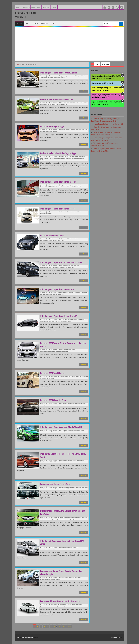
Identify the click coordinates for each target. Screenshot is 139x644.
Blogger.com (119, 638)
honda (64, 103)
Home (20, 24)
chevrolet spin (69, 403)
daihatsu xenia (72, 605)
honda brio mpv (81, 320)
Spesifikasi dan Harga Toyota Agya (57, 484)
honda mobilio (44, 187)
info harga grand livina (46, 268)
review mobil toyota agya (56, 158)
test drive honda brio (62, 105)
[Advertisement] (69, 44)
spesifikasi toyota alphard (47, 78)
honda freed (78, 212)
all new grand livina (65, 239)
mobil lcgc (78, 103)
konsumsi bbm (67, 130)
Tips (53, 24)
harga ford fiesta (44, 462)
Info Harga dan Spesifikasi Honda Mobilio (60, 182)
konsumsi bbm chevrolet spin (80, 403)
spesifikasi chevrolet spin (46, 549)
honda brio (69, 103)
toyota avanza (65, 351)
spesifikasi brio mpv (66, 321)
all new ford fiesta (65, 460)
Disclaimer (46, 7)
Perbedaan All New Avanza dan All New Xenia (62, 601)
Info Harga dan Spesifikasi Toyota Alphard (60, 73)
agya (62, 130)
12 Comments (54, 350)
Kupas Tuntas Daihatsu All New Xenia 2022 (108, 124)
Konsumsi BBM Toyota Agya (53, 126)
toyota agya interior (66, 489)
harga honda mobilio (65, 185)
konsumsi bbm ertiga (68, 376)
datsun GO (66, 293)
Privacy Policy (36, 7)
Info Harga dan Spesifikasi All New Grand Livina (63, 262)
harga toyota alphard (70, 76)
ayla (63, 517)
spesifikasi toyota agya (46, 489)
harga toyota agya (67, 487)
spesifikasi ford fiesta (57, 462)
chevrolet (63, 403)
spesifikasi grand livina (68, 268)
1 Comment (53, 212)
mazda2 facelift (48, 432)
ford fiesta (82, 460)
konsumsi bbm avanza (69, 350)
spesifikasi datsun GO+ (58, 294)
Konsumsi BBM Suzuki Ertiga (54, 373)
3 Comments (54, 376)
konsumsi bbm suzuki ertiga (81, 376)
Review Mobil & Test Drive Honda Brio (58, 99)
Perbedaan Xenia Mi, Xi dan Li (102, 83)
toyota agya (55, 131)
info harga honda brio (45, 321)
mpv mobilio (68, 187)
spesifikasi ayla (68, 519)
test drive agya (66, 158)
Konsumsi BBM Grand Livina (53, 235)
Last (69, 626)
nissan (62, 241)
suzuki (46, 378)
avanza (62, 350)
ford (78, 460)
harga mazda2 (77, 430)
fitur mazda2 (63, 430)
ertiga (61, 376)
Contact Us (26, 7)
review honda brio (45, 105)
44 (59, 626)
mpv (63, 187)
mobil (86, 76)
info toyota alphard (80, 76)
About (18, 7)
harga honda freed (67, 212)
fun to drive (70, 430)
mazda (82, 430)
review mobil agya (45, 158)
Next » (64, 626)
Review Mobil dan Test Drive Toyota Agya (60, 153)
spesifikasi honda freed (46, 214)
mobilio (60, 187)
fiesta (75, 460)
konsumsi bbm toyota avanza (47, 351)
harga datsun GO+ (79, 293)
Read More (84, 91)
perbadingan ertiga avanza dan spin (49, 579)
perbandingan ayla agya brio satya (55, 519)
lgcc (77, 517)
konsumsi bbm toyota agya (78, 130)
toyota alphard (61, 78)
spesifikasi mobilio (76, 187)
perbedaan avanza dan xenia (47, 606)
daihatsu (70, 517)
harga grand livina (75, 266)
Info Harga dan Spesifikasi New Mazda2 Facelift (63, 427)
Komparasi (45, 24)
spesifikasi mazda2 (60, 432)
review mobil (82, 157)
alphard (62, 76)
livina (56, 241)
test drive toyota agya (75, 158)
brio (61, 103)
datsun (61, 293)
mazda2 (42, 432)
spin (45, 405)
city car (71, 460)
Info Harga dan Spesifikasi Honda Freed (59, 209)
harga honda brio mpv (68, 320)
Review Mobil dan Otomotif (25, 15)
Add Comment (54, 76)
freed (60, 212)
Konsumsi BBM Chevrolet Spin (54, 400)
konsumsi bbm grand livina (47, 241)
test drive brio (53, 105)
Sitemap (54, 7)
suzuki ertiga (51, 378)
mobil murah (84, 103)
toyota (55, 78)
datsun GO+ (72, 293)
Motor (35, 24)
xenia (66, 606)
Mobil (28, 24)
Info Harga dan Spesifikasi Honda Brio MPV (61, 316)
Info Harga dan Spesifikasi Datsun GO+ (59, 289)
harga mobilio (74, 185)
